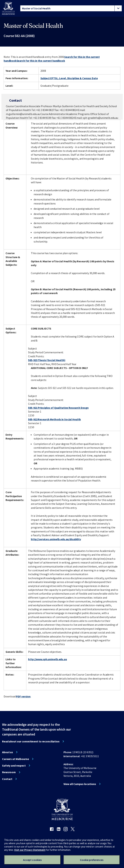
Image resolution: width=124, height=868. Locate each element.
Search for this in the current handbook (41, 61)
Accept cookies (32, 860)
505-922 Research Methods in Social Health (54, 419)
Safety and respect (14, 766)
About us (8, 752)
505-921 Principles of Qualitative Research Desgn (58, 408)
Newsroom (9, 772)
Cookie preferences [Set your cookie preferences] (92, 860)
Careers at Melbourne (16, 759)
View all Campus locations (80, 784)
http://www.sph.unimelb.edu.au (48, 659)
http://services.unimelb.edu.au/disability (56, 539)
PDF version (23, 696)
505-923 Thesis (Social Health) (47, 360)
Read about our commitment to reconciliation (31, 741)
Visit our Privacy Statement (30, 850)
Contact (7, 779)
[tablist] (71, 8)
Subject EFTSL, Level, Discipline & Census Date (69, 78)
